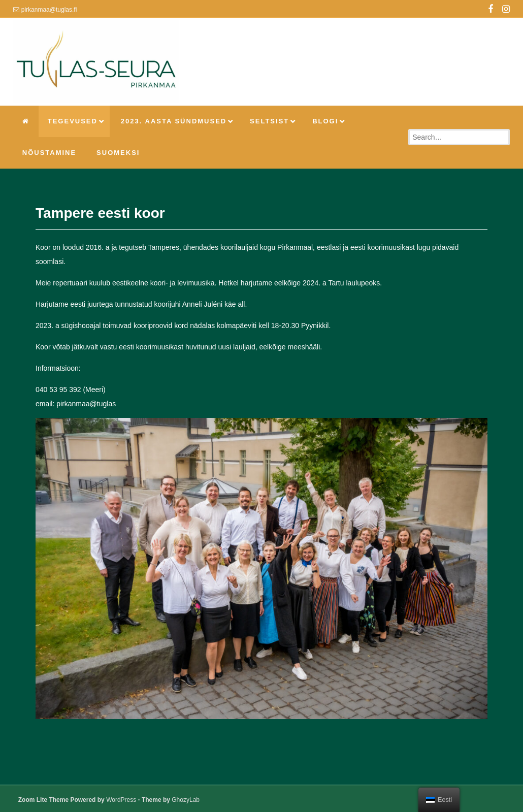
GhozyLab (186, 800)
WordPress (121, 800)
